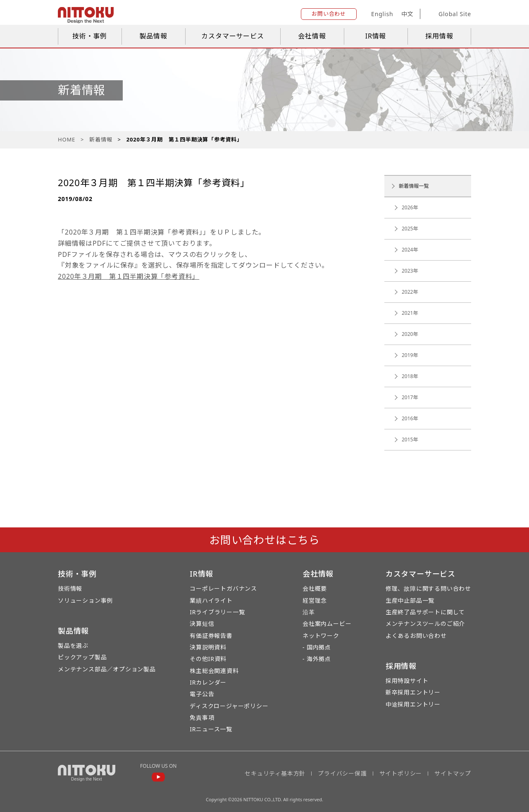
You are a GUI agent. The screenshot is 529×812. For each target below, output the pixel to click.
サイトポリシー (401, 773)
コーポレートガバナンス (223, 588)
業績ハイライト (211, 600)
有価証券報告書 (211, 636)
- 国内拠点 (317, 647)
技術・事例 (90, 36)
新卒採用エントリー (413, 692)
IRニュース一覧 (211, 729)
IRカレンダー (208, 682)
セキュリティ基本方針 (275, 773)
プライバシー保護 (342, 773)
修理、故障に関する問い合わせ (428, 588)
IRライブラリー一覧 (217, 612)
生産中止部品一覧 (410, 600)
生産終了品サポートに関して (425, 612)
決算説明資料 (208, 647)
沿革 (309, 612)
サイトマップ (453, 773)
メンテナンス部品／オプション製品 (107, 669)
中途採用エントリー (413, 704)
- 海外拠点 (317, 659)
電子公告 (202, 694)
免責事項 (202, 717)
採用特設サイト (407, 681)
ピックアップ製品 (82, 657)
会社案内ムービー (327, 624)
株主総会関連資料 (214, 671)
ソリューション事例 (85, 600)
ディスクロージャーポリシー (229, 706)
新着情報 (101, 139)
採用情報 (439, 36)
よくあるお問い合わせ (416, 636)
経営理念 (315, 600)
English (382, 14)
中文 (407, 14)
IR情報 (376, 36)
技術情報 (70, 588)
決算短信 (202, 624)
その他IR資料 (208, 659)
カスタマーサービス (232, 36)
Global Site (449, 14)
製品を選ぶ (73, 646)
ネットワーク (321, 636)
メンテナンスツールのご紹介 (425, 624)
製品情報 (153, 36)
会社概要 (315, 588)
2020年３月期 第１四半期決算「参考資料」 (129, 276)
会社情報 (312, 36)
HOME (67, 139)
